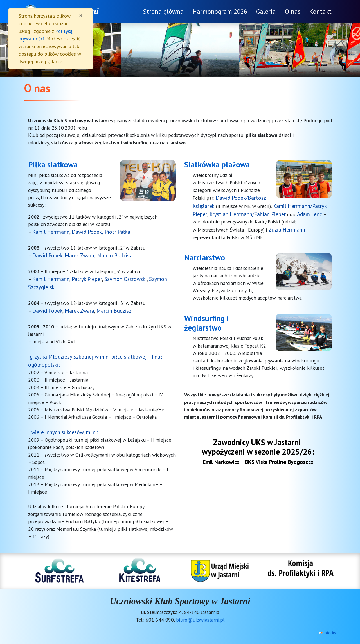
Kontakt (320, 11)
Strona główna (163, 11)
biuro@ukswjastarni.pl (200, 620)
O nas (293, 11)
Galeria (266, 11)
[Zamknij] (81, 15)
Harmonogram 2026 (220, 11)
